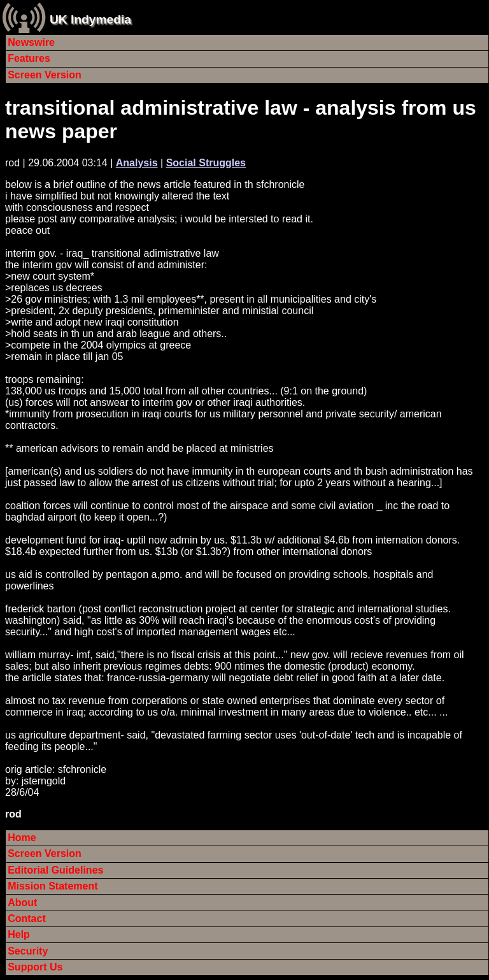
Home (22, 838)
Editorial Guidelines (55, 870)
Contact (27, 919)
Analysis (137, 163)
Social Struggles (206, 163)
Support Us (35, 967)
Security (28, 951)
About (22, 903)
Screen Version (45, 75)
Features (29, 58)
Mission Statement (53, 886)
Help (19, 934)
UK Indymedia (90, 19)
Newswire (31, 42)
